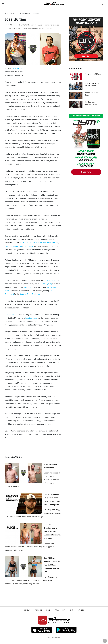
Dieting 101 (51, 280)
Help (71, 610)
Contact (27, 610)
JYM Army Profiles (25, 13)
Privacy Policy (60, 610)
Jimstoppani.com (11, 315)
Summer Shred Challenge (30, 294)
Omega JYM (17, 246)
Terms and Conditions (43, 610)
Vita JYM (47, 243)
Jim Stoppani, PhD (17, 68)
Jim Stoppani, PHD (54, 4)
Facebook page (31, 318)
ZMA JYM (8, 246)
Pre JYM (25, 243)
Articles (14, 13)
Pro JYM (32, 243)
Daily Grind (28, 287)
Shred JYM (54, 243)
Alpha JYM (29, 246)
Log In (104, 4)
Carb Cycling (47, 284)
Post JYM (39, 243)
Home (7, 13)
